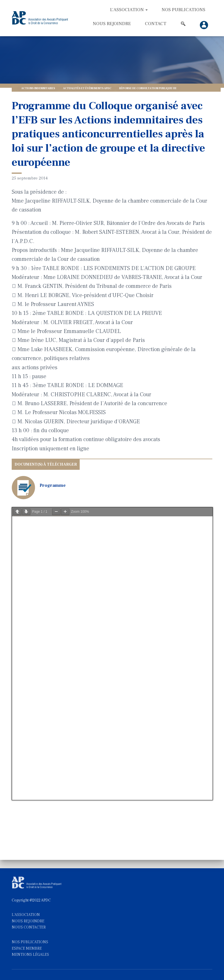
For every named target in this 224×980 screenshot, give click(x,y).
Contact (156, 24)
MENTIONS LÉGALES (30, 955)
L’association (129, 10)
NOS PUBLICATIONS (30, 942)
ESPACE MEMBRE (27, 949)
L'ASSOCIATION (26, 915)
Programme (53, 485)
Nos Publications (183, 10)
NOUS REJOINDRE (28, 921)
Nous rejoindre (112, 24)
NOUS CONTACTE (28, 927)
